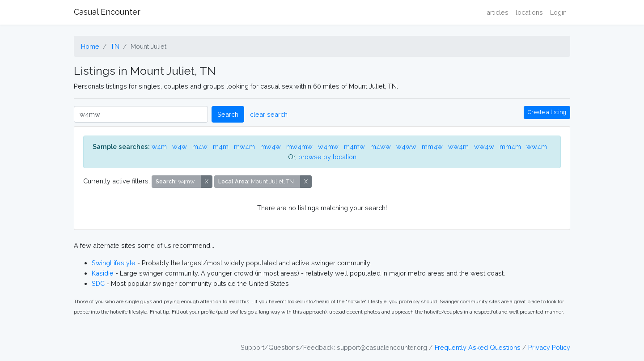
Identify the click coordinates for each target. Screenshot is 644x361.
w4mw (328, 147)
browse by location (327, 157)
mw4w (271, 147)
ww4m (458, 147)
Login (558, 12)
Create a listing (547, 112)
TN (115, 46)
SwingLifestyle (114, 263)
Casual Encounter (107, 12)
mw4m (244, 147)
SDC (98, 283)
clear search (269, 114)
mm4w (432, 147)
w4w (180, 147)
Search (228, 114)
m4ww (381, 147)
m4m (221, 147)
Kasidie (103, 273)
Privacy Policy (549, 347)
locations (529, 12)
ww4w (484, 147)
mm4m (510, 147)
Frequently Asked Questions (478, 347)
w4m (159, 147)
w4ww (406, 147)
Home (90, 46)
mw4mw (299, 147)
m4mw (354, 147)
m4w (200, 147)
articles (498, 12)
